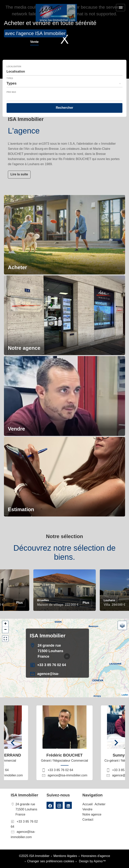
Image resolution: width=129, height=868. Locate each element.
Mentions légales (65, 856)
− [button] (5, 630)
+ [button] (5, 624)
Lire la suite (19, 174)
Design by (92, 861)
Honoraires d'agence (96, 856)
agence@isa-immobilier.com (67, 775)
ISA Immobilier (48, 636)
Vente (34, 42)
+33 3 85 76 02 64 (52, 665)
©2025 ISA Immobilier (34, 856)
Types (10, 78)
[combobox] (64, 72)
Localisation (14, 67)
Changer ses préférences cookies (51, 861)
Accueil (56, 13)
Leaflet (125, 695)
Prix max (11, 92)
